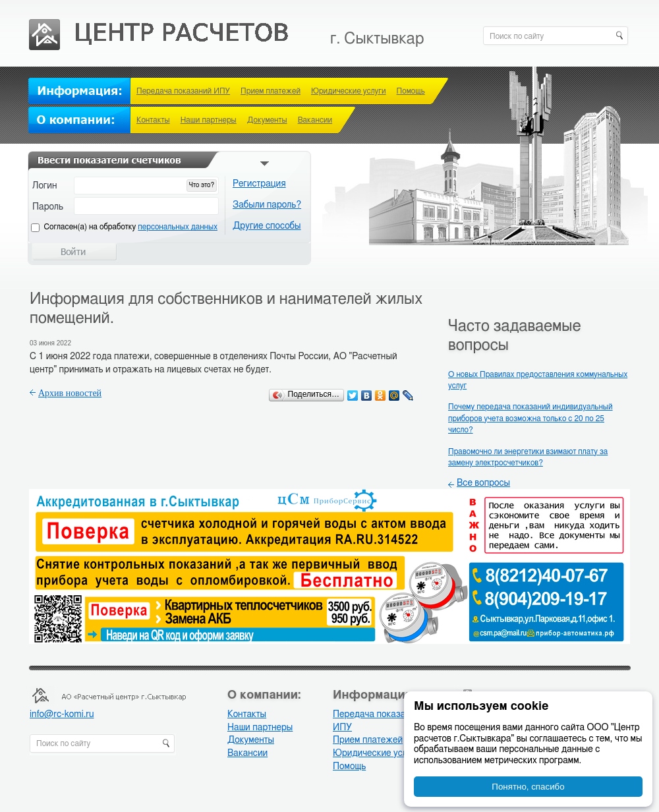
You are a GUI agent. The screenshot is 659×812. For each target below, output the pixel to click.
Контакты (153, 120)
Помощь (411, 91)
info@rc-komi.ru (62, 714)
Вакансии (315, 120)
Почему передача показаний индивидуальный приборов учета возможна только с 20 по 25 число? (530, 418)
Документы (267, 120)
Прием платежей (271, 91)
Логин (45, 186)
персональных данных (178, 227)
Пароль (48, 207)
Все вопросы (483, 483)
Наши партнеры (209, 120)
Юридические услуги (349, 91)
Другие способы (267, 226)
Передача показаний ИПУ (183, 91)
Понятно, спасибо (528, 787)
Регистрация (259, 184)
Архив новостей (70, 393)
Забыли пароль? (267, 205)
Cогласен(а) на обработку (131, 227)
